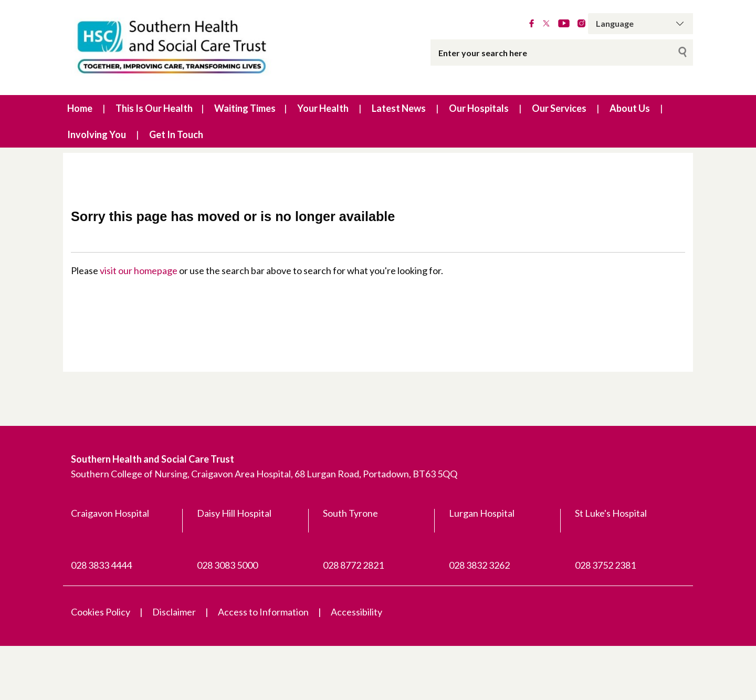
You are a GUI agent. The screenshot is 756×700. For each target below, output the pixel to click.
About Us (630, 108)
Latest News (399, 108)
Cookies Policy (101, 612)
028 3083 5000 (227, 565)
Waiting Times (245, 108)
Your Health (323, 108)
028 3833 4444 (101, 565)
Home (80, 108)
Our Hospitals (479, 108)
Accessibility (356, 612)
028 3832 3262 (479, 565)
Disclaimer (174, 612)
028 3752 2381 (605, 565)
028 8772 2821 (353, 565)
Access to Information (263, 612)
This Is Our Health (154, 108)
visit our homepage (139, 270)
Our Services (559, 108)
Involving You (97, 134)
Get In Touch (176, 134)
